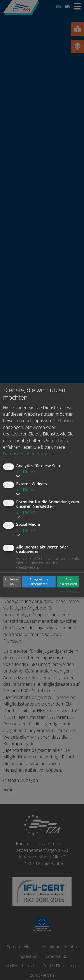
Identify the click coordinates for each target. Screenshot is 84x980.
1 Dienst (26, 472)
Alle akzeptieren (68, 582)
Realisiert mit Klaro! (69, 592)
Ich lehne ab (12, 582)
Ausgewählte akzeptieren (39, 582)
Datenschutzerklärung (25, 454)
